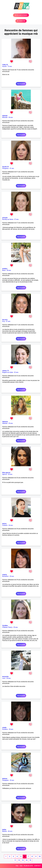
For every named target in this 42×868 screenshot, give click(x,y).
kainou (4, 524)
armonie (5, 218)
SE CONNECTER (21, 21)
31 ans (8, 321)
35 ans (11, 423)
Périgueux (5, 168)
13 (23, 860)
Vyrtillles (5, 626)
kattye (4, 830)
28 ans (9, 270)
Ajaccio (5, 474)
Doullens (5, 729)
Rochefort (5, 576)
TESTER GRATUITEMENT (21, 15)
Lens (4, 678)
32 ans (16, 372)
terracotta (5, 677)
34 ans (11, 525)
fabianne (5, 422)
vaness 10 (5, 371)
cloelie (4, 728)
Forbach (5, 525)
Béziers (5, 831)
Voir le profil (21, 84)
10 (40, 856)
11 (15, 860)
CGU (21, 866)
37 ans (16, 219)
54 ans (11, 117)
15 (30, 860)
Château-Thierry (7, 627)
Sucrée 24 (5, 167)
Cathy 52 (5, 65)
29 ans (12, 576)
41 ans (12, 168)
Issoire (4, 66)
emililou (5, 269)
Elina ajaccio (6, 473)
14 (26, 860)
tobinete (5, 116)
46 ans (10, 831)
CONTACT (37, 866)
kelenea (5, 779)
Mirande (5, 117)
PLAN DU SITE (28, 866)
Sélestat (5, 423)
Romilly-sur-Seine (8, 219)
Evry (4, 321)
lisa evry (5, 320)
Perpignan (5, 780)
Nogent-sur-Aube (8, 372)
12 (19, 860)
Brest (4, 270)
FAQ (17, 866)
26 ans (10, 474)
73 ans (10, 66)
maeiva (5, 575)
